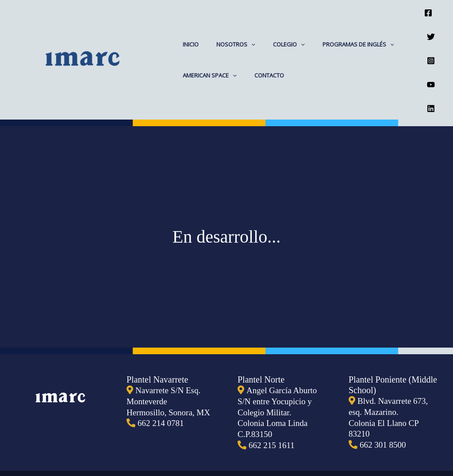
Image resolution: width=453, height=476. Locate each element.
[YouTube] (431, 52)
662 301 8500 (384, 398)
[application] (242, 22)
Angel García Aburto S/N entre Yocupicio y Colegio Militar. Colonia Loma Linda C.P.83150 (279, 366)
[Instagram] (431, 38)
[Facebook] (428, 8)
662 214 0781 (162, 376)
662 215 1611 (273, 398)
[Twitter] (431, 23)
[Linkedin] (431, 67)
